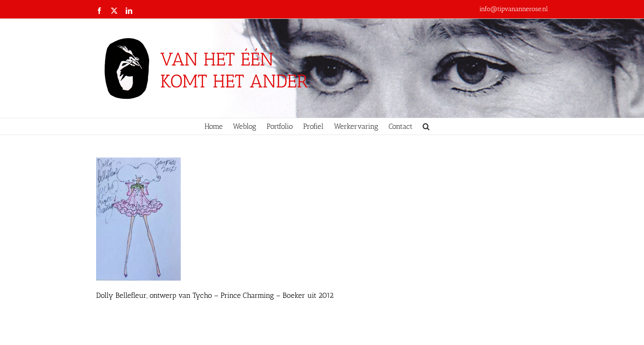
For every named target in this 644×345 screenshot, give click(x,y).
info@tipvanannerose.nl (514, 9)
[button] (426, 126)
